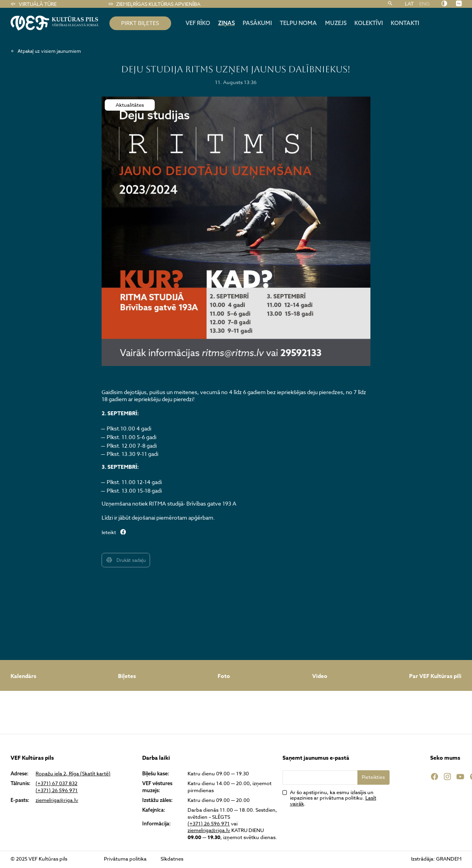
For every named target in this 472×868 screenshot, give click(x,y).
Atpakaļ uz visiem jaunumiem (46, 51)
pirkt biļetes (140, 23)
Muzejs (336, 23)
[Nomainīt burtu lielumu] (459, 4)
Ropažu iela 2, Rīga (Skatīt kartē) (73, 774)
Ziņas (226, 23)
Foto (224, 676)
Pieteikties (373, 777)
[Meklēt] (390, 4)
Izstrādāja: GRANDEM (436, 859)
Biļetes (127, 676)
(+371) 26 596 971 (57, 790)
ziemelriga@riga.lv (57, 800)
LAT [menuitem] (409, 4)
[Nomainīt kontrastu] (444, 4)
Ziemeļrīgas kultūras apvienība (154, 4)
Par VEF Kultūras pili (435, 676)
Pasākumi (257, 23)
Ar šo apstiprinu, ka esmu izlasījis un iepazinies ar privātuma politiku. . (333, 798)
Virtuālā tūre (33, 4)
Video (320, 676)
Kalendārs (23, 676)
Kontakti (405, 23)
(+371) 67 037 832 (56, 783)
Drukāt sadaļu (126, 560)
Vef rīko (198, 23)
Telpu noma (298, 23)
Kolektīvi (369, 23)
